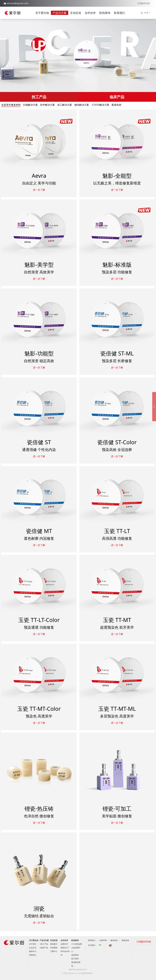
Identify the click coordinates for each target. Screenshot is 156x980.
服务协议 (114, 940)
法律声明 (103, 940)
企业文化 (33, 948)
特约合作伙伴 (65, 953)
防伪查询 (105, 13)
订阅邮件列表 (144, 3)
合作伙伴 (90, 13)
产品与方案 (60, 13)
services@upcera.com (18, 3)
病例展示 (54, 944)
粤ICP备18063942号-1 (78, 970)
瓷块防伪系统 (76, 964)
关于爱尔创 (42, 13)
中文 (146, 13)
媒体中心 (33, 951)
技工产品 (39, 97)
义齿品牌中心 (76, 949)
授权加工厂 (65, 948)
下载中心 (54, 951)
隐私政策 (125, 940)
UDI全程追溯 (77, 944)
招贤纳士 (33, 955)
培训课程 (54, 948)
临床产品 (117, 97)
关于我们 (33, 944)
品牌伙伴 (64, 944)
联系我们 (119, 13)
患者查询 (75, 955)
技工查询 (75, 959)
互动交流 (76, 13)
